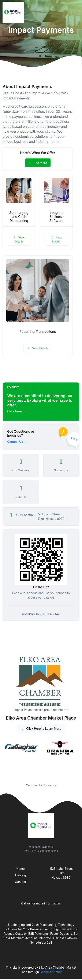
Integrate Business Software (57, 217)
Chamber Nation (51, 972)
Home (20, 869)
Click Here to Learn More (41, 729)
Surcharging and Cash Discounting (19, 217)
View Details (19, 239)
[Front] (14, 12)
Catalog (21, 875)
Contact (20, 882)
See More (38, 163)
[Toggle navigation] (75, 12)
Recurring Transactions (38, 332)
